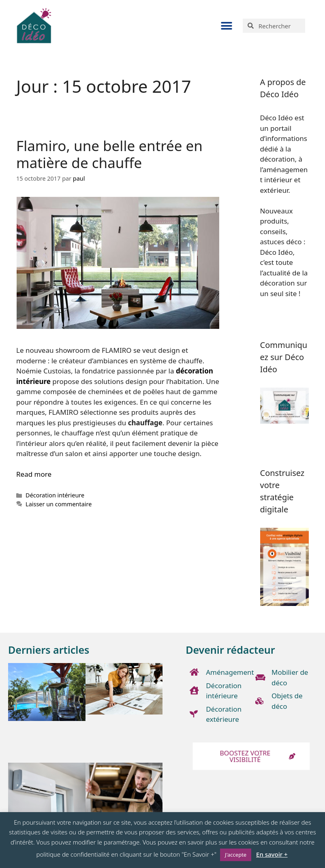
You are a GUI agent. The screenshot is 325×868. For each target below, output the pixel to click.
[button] (226, 26)
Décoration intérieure (55, 495)
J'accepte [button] (236, 855)
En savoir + (272, 854)
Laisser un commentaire (59, 504)
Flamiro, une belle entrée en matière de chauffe (109, 154)
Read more (34, 474)
